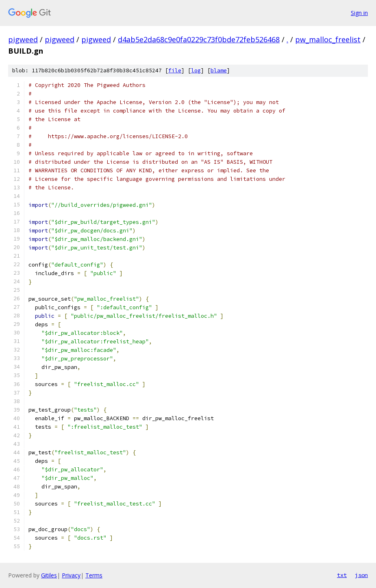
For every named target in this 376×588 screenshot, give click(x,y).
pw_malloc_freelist (328, 39)
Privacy (71, 575)
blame (219, 71)
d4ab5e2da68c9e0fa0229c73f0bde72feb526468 (199, 39)
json (361, 575)
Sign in (359, 13)
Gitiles (49, 575)
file (175, 71)
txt (342, 575)
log (196, 71)
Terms (94, 575)
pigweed (23, 39)
